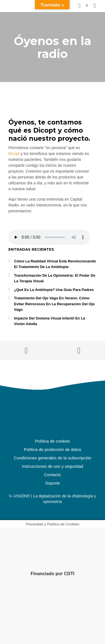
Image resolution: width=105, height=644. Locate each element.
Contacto (52, 475)
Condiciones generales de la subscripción (53, 458)
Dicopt (14, 154)
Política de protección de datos (53, 449)
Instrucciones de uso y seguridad (53, 466)
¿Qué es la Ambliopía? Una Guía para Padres (54, 290)
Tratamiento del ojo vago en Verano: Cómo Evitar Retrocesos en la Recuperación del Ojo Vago (54, 304)
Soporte (53, 483)
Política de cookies (53, 441)
